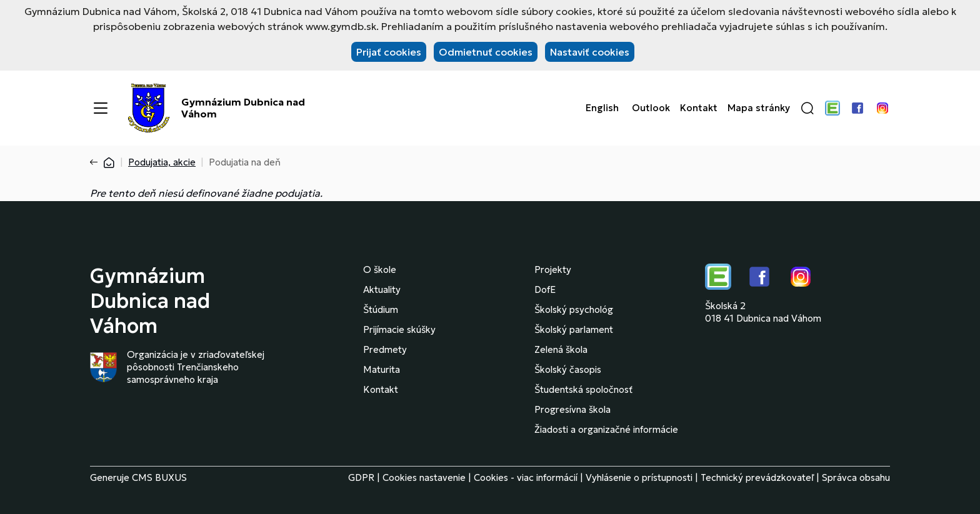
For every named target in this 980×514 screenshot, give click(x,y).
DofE (545, 289)
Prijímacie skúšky (399, 329)
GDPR (361, 477)
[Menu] (101, 108)
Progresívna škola (572, 409)
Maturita (382, 369)
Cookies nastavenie (424, 477)
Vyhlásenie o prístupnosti (639, 477)
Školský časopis (568, 369)
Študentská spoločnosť (583, 389)
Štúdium (381, 309)
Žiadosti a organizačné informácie (606, 429)
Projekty (553, 269)
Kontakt (699, 108)
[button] (807, 108)
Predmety (385, 349)
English (602, 108)
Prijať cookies (389, 52)
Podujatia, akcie (162, 162)
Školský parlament (574, 329)
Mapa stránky (759, 108)
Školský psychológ (574, 309)
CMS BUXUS (159, 477)
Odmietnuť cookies (486, 52)
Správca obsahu (856, 477)
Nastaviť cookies (590, 52)
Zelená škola (561, 349)
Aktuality (382, 289)
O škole (380, 269)
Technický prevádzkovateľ (757, 477)
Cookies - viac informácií (526, 477)
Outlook (651, 108)
